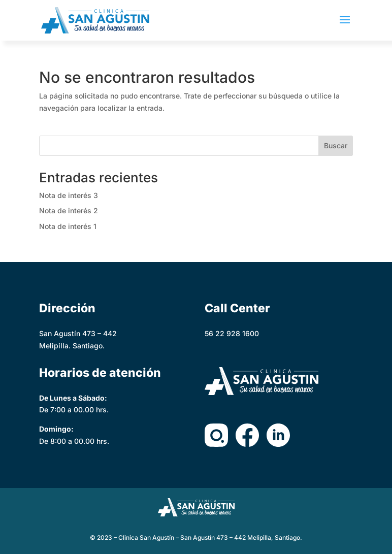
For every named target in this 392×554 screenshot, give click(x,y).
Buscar (336, 145)
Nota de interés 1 (68, 226)
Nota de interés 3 (69, 195)
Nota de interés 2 (69, 210)
